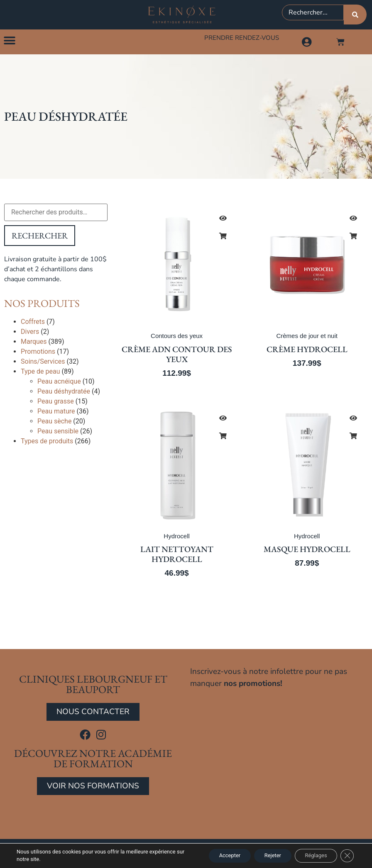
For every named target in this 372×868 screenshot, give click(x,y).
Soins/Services (43, 363)
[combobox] (313, 12)
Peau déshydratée (64, 393)
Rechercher (40, 237)
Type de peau (40, 373)
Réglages (311, 855)
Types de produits (47, 443)
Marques (34, 343)
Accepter (213, 855)
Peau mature (56, 413)
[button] (9, 42)
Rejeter (262, 855)
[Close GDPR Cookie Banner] (346, 855)
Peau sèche (54, 423)
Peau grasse (56, 403)
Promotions (38, 353)
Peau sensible (58, 433)
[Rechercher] (355, 15)
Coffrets (33, 323)
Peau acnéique (59, 383)
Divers (30, 333)
